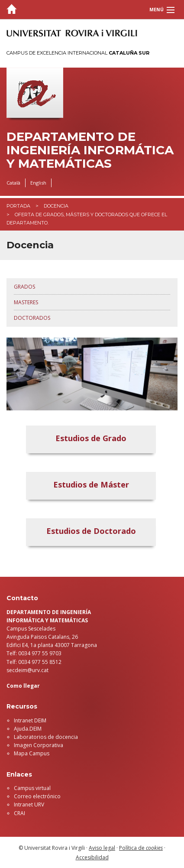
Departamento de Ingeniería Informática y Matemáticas (90, 150)
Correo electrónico (37, 796)
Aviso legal (102, 848)
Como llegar (23, 686)
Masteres (26, 302)
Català (13, 183)
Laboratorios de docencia (46, 737)
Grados (24, 287)
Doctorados (32, 318)
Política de (141, 848)
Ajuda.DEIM (28, 729)
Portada (18, 206)
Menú (157, 10)
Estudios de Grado (91, 438)
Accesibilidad (92, 857)
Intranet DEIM (30, 720)
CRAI (19, 813)
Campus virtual (32, 788)
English (38, 183)
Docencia (56, 206)
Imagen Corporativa (39, 745)
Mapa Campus (32, 753)
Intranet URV (29, 805)
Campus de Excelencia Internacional (78, 53)
